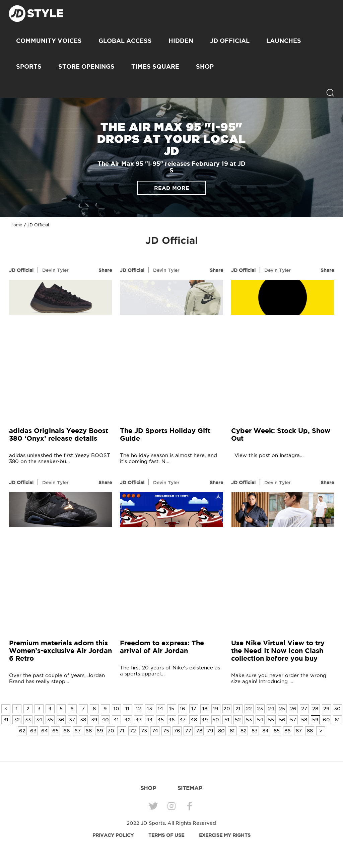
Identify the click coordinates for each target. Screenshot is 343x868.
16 (183, 709)
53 (249, 720)
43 (139, 720)
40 (105, 720)
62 (22, 731)
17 (194, 709)
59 (315, 720)
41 (116, 720)
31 (6, 720)
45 (161, 720)
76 (177, 731)
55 (271, 720)
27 (304, 709)
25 (282, 709)
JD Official (230, 41)
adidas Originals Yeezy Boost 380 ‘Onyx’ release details (59, 434)
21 (238, 709)
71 (122, 731)
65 (55, 731)
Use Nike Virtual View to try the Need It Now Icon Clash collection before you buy (278, 650)
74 (155, 731)
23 (260, 709)
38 (83, 720)
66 (67, 731)
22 (249, 709)
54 (260, 720)
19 (216, 709)
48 (194, 720)
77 (188, 731)
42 (127, 720)
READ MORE (172, 188)
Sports (29, 66)
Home (16, 225)
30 (337, 709)
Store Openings (86, 66)
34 (39, 720)
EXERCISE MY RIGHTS (225, 835)
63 (33, 731)
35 (50, 720)
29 (326, 709)
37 (72, 720)
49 (205, 720)
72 (133, 731)
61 (337, 720)
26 (293, 709)
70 (111, 731)
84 (265, 731)
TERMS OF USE (166, 835)
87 (299, 731)
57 (293, 720)
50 (216, 720)
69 (100, 731)
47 (183, 720)
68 (89, 731)
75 (166, 731)
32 (17, 720)
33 (28, 720)
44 (149, 720)
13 (150, 709)
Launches (284, 41)
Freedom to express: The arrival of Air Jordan (162, 647)
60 (326, 720)
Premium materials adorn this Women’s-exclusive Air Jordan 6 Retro (60, 650)
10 (116, 709)
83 (255, 731)
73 (144, 731)
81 (232, 731)
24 (271, 709)
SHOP (205, 66)
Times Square (155, 66)
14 (160, 709)
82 (244, 731)
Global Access (125, 41)
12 (139, 709)
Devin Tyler (55, 270)
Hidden (181, 41)
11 (127, 709)
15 (172, 709)
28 (315, 709)
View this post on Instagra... (267, 456)
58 (304, 720)
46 (171, 720)
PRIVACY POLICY (113, 835)
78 (199, 731)
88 (310, 731)
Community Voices (49, 41)
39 (94, 720)
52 (238, 720)
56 (282, 720)
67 (78, 731)
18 (205, 709)
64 (45, 731)
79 (210, 731)
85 (277, 731)
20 (227, 709)
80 (221, 731)
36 (61, 720)
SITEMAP (190, 788)
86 (288, 731)
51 (227, 720)
